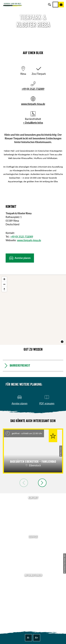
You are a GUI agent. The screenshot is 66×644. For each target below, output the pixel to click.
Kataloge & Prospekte (33, 563)
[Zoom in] (4, 279)
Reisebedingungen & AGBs (33, 606)
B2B (33, 558)
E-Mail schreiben (33, 509)
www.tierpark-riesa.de (33, 104)
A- (28, 638)
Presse (33, 553)
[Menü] (55, 5)
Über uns (33, 582)
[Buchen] (61, 5)
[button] (20, 258)
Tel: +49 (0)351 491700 (33, 504)
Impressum (33, 592)
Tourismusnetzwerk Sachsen (33, 601)
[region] (33, 310)
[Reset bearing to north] (4, 289)
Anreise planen (33, 543)
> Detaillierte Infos (33, 123)
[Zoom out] (4, 284)
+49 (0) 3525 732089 (33, 89)
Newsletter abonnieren (33, 548)
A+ (37, 638)
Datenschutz (33, 596)
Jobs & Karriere (33, 587)
